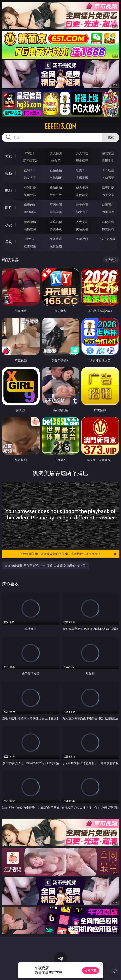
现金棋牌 (82, 160)
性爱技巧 (108, 229)
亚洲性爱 (30, 187)
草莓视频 (82, 239)
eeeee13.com (60, 126)
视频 (9, 173)
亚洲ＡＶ (30, 170)
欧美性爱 (108, 187)
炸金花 (56, 160)
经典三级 (56, 195)
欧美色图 (82, 205)
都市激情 (30, 222)
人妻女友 (82, 222)
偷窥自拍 (30, 205)
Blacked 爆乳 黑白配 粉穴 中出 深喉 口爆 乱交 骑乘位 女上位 (45, 566)
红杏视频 (30, 246)
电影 (9, 191)
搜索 (111, 137)
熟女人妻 (30, 178)
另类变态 (108, 195)
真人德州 (56, 153)
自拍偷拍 (56, 170)
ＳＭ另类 (108, 178)
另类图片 (108, 212)
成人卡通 (82, 187)
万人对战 (82, 153)
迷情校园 (30, 229)
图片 (9, 208)
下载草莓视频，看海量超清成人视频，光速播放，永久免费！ (68, 554)
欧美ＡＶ (82, 170)
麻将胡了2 (30, 160)
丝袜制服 (56, 178)
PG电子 (30, 153)
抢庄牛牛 (108, 160)
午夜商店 (56, 239)
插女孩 (30, 239)
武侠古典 (108, 222)
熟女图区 (82, 212)
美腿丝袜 (30, 212)
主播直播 (82, 178)
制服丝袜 (30, 195)
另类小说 (56, 229)
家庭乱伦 (56, 222)
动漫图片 (108, 205)
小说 (9, 225)
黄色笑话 (82, 229)
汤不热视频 (108, 239)
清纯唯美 (56, 212)
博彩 (9, 156)
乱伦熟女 (82, 195)
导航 (9, 242)
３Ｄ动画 (108, 170)
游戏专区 (108, 153)
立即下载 (91, 970)
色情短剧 (56, 246)
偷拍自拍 (56, 187)
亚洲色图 (56, 205)
